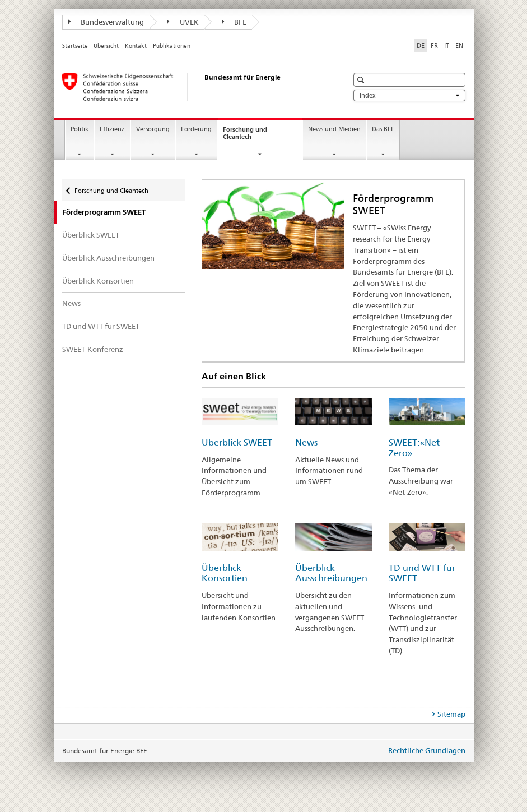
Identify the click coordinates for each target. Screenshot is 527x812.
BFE (234, 22)
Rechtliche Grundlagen (427, 750)
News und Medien (334, 129)
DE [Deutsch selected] (421, 45)
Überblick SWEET (91, 235)
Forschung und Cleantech (247, 136)
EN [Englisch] (459, 45)
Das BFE (383, 129)
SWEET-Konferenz (93, 349)
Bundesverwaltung (106, 22)
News (71, 303)
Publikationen (172, 46)
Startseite (75, 46)
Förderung (196, 129)
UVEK (183, 22)
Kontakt (136, 46)
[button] (362, 80)
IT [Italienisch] (447, 45)
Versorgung (153, 129)
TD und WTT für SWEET (101, 326)
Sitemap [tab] (451, 714)
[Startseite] (194, 87)
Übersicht (106, 46)
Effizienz (112, 129)
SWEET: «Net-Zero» (416, 448)
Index (409, 96)
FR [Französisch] (434, 45)
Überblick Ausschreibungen (108, 258)
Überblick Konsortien (98, 281)
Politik (80, 129)
